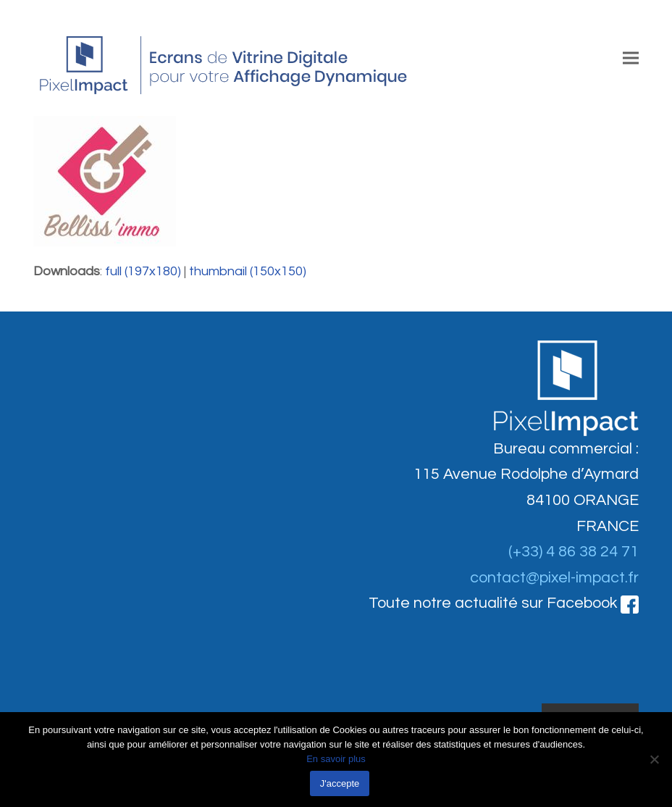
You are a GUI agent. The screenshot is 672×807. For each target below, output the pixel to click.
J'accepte (340, 783)
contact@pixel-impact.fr (554, 578)
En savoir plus (336, 759)
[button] (631, 58)
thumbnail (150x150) (248, 271)
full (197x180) (143, 271)
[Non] (654, 759)
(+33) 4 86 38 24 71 (574, 552)
